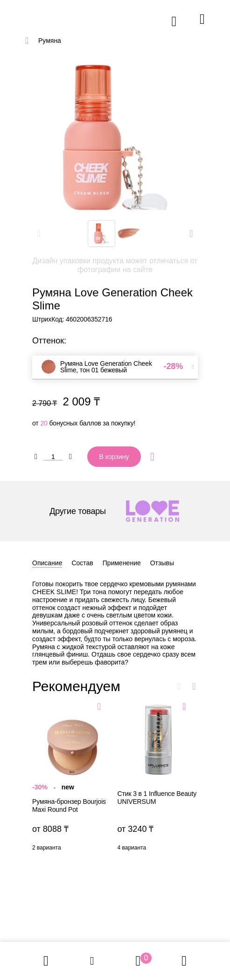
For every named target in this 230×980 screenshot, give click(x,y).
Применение (122, 563)
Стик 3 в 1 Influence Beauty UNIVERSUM (158, 778)
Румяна (50, 41)
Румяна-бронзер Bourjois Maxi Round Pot (73, 778)
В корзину (114, 457)
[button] (191, 233)
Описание (47, 563)
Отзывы (162, 563)
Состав (82, 563)
